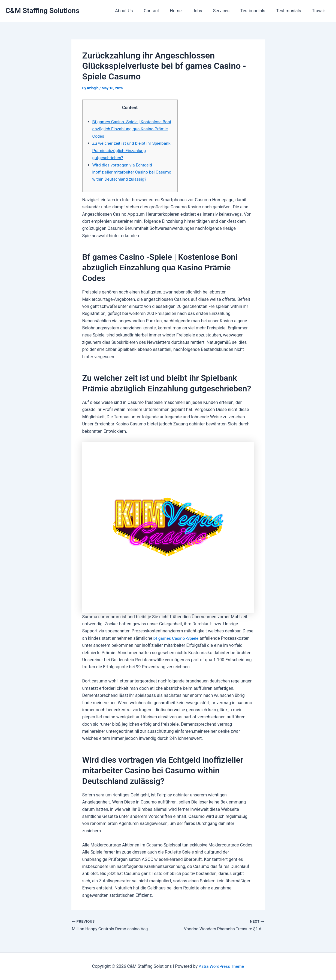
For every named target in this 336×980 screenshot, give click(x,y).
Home (188, 11)
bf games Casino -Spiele (177, 638)
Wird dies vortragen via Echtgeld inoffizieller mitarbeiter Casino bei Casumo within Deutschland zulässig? (129, 172)
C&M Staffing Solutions (42, 11)
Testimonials (258, 11)
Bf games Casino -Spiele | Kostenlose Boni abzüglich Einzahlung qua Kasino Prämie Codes (129, 129)
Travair (320, 11)
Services (229, 11)
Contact (165, 11)
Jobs (207, 11)
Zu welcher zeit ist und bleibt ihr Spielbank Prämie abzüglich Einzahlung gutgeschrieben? (130, 150)
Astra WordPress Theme (221, 966)
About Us (140, 11)
